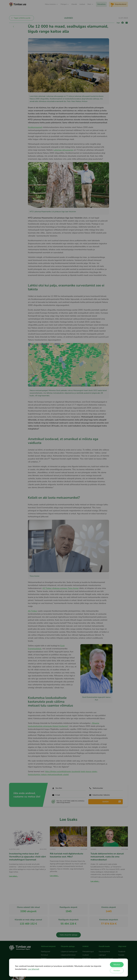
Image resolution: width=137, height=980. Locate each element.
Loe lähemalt (34, 969)
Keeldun (117, 971)
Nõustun (117, 965)
